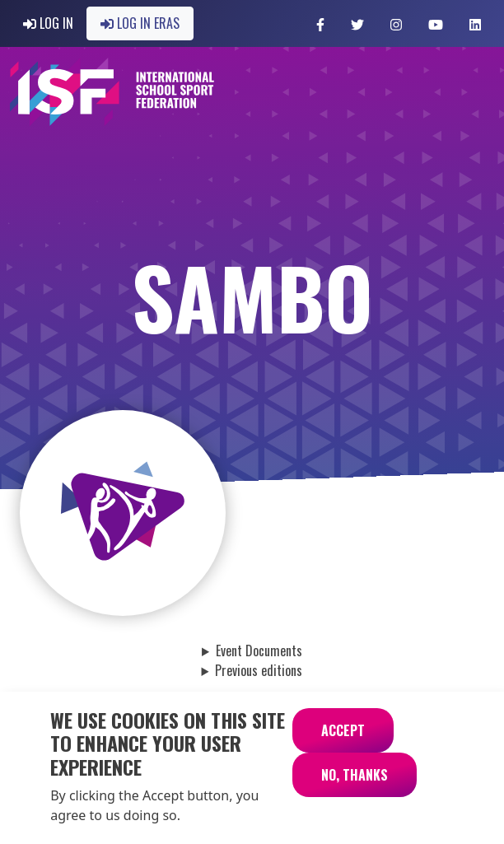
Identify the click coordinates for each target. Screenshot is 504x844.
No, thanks (355, 786)
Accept (343, 742)
